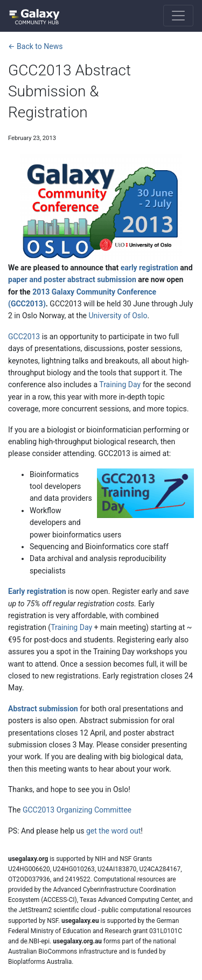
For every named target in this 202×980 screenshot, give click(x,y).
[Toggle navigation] (178, 16)
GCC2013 (24, 337)
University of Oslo (118, 316)
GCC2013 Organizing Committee (77, 810)
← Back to (35, 46)
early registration (149, 268)
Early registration (37, 591)
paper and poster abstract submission (72, 279)
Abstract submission (43, 709)
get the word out (113, 831)
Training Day (120, 384)
